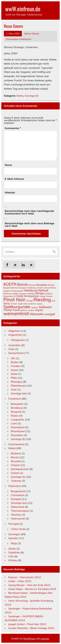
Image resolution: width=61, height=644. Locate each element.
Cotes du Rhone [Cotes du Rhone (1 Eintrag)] (50, 288)
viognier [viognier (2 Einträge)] (39, 310)
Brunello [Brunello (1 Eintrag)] (51, 285)
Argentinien (15, 335)
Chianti (15, 465)
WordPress (29, 639)
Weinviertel (18, 519)
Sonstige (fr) (18, 439)
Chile (11, 349)
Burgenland (18, 491)
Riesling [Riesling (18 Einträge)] (42, 300)
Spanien (13, 538)
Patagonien (18, 340)
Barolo (15, 457)
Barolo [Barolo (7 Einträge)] (23, 284)
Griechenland (16, 444)
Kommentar (13, 128)
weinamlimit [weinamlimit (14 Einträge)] (16, 313)
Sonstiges (14, 534)
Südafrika (14, 552)
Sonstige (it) (32, 96)
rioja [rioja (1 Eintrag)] (53, 301)
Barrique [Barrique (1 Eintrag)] (32, 285)
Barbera (16, 453)
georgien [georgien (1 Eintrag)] (7, 291)
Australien (15, 345)
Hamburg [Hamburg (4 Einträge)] (30, 290)
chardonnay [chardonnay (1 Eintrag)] (32, 288)
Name (8, 165)
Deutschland (16, 353)
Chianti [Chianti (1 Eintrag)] (40, 288)
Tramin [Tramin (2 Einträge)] (16, 310)
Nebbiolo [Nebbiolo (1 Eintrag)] (49, 294)
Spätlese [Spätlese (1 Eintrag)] (35, 307)
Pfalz (14, 378)
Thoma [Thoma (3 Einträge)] (8, 310)
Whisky (13, 560)
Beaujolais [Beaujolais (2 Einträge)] (42, 285)
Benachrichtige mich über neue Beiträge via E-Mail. (30, 225)
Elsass (15, 416)
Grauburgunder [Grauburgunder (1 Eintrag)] (17, 291)
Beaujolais (17, 404)
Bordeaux (17, 408)
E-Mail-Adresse (14, 179)
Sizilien (15, 473)
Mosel (14, 370)
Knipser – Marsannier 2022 (25, 577)
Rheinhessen (19, 386)
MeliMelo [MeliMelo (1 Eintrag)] (31, 294)
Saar (14, 389)
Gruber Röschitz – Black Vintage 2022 (31, 628)
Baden (15, 362)
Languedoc (18, 419)
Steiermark (18, 507)
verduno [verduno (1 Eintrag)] (31, 310)
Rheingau (17, 382)
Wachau (16, 515)
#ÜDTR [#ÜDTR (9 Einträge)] (10, 284)
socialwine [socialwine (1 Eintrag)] (32, 304)
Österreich (15, 486)
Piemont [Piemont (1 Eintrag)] (49, 296)
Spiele (12, 549)
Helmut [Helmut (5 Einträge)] (43, 290)
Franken (16, 366)
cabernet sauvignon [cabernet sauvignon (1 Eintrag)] (19, 288)
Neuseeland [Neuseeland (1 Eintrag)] (8, 296)
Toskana (16, 481)
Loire (14, 423)
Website (10, 192)
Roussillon (17, 435)
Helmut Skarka (32, 33)
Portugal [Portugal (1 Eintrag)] (29, 301)
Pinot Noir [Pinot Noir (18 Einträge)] (14, 300)
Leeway (45, 639)
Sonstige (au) (19, 503)
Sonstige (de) (19, 393)
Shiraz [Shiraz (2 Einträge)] (7, 304)
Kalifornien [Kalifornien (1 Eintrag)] (8, 294)
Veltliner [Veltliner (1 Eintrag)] (24, 310)
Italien (20, 96)
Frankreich (15, 399)
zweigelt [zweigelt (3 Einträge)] (50, 314)
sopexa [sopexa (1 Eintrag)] (39, 304)
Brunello (16, 461)
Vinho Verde (18, 529)
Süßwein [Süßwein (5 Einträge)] (45, 307)
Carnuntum (18, 495)
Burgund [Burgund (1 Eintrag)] (7, 288)
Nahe (14, 374)
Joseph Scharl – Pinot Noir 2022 (27, 624)
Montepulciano (20, 469)
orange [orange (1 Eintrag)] (42, 296)
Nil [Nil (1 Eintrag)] (15, 296)
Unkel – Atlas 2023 (20, 581)
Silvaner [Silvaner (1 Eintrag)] (14, 304)
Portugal (14, 524)
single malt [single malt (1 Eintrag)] (22, 304)
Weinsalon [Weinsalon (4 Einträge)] (37, 314)
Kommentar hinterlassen (19, 39)
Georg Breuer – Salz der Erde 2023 (29, 585)
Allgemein (14, 331)
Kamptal (16, 499)
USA (11, 556)
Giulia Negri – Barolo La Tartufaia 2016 (32, 589)
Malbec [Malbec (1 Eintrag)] (16, 294)
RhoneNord (18, 427)
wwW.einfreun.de (23, 9)
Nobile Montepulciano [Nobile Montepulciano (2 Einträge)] (28, 296)
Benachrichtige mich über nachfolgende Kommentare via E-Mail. (29, 212)
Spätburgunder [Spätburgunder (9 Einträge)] (17, 307)
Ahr (13, 358)
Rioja (14, 543)
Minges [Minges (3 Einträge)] (40, 293)
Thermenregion (20, 511)
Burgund (16, 412)
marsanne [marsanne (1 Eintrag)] (23, 294)
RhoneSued (18, 431)
